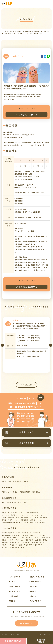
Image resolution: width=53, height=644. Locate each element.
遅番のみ (5, 542)
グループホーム (20, 513)
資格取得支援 (15, 547)
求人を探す (13, 582)
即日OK (17, 533)
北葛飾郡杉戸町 (28, 31)
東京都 (4, 482)
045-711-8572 (26, 612)
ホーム (4, 31)
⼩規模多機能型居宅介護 (10, 522)
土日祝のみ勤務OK (42, 540)
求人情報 (11, 31)
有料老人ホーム (7, 513)
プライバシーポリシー (10, 634)
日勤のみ (5, 545)
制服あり (16, 538)
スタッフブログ (35, 601)
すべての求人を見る (26, 385)
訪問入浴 (42, 522)
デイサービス (28, 515)
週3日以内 (25, 538)
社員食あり (38, 545)
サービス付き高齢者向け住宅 (12, 515)
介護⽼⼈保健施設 (8, 518)
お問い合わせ (27, 623)
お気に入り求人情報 (37, 577)
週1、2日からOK (24, 542)
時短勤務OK (28, 545)
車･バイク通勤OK (29, 535)
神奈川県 (11, 482)
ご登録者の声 (14, 596)
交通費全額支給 (7, 533)
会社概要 (34, 586)
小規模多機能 (24, 520)
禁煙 (20, 545)
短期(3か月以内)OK (17, 540)
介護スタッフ (6, 492)
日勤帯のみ (45, 538)
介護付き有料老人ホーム (24, 518)
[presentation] (2, 345)
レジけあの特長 (14, 577)
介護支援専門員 (25, 492)
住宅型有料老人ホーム (9, 520)
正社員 (9, 502)
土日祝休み (41, 535)
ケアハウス (24, 522)
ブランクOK (34, 533)
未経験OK (13, 545)
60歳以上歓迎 (6, 538)
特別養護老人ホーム (34, 513)
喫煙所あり (29, 540)
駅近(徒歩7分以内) (38, 542)
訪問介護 (33, 522)
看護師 (15, 492)
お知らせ (33, 596)
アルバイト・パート (20, 502)
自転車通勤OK (7, 535)
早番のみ (13, 542)
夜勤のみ (5, 540)
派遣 (3, 502)
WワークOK (35, 538)
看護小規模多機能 (41, 518)
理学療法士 (36, 492)
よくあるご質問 (14, 591)
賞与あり (5, 547)
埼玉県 (18, 31)
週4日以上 (17, 535)
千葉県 (19, 482)
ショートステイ (40, 515)
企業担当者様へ (35, 582)
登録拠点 (33, 591)
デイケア (39, 520)
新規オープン (26, 547)
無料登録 (12, 601)
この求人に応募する (26, 115)
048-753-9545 (20, 223)
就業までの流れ (14, 586)
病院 (32, 520)
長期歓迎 (25, 533)
